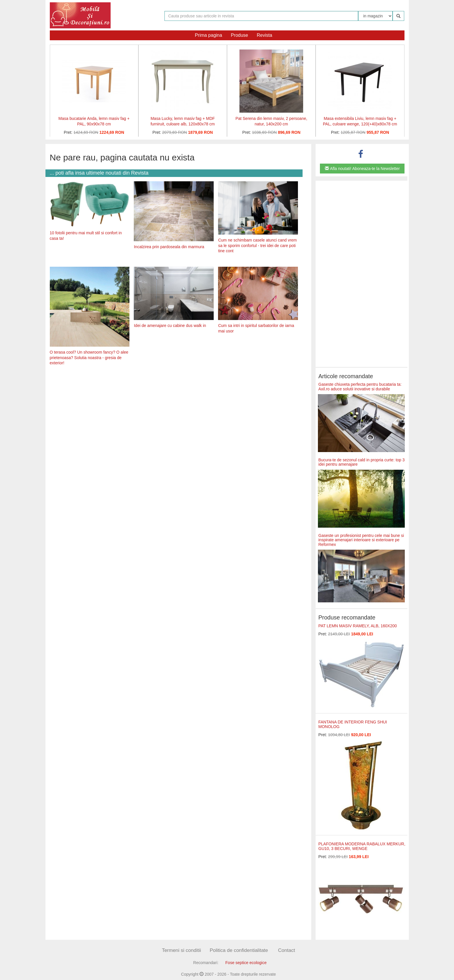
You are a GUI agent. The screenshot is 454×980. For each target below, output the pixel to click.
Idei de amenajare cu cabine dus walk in (170, 326)
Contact (287, 950)
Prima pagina (208, 35)
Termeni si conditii (181, 950)
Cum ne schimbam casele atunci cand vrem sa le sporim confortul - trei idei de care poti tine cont (257, 245)
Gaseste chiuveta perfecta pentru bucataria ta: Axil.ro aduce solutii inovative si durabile (360, 386)
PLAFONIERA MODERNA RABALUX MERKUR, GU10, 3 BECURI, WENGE (362, 846)
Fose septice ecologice (246, 963)
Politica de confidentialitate (239, 950)
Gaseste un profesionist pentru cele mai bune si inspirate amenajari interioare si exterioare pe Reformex (361, 540)
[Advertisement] (174, 415)
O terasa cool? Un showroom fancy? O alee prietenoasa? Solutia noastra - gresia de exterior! (89, 358)
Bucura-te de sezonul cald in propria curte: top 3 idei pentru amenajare (362, 462)
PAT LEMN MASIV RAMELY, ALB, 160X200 (358, 626)
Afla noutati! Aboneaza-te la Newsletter (362, 169)
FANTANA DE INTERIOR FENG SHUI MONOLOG (353, 724)
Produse (239, 35)
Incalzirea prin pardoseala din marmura (169, 247)
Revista (264, 35)
